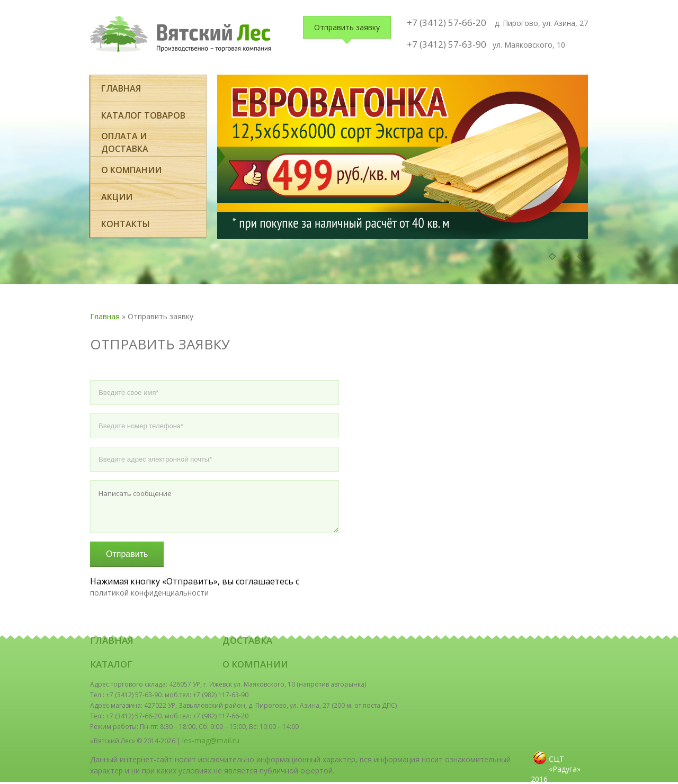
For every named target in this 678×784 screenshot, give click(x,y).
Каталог (111, 664)
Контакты (126, 224)
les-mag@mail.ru (211, 740)
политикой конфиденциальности (149, 593)
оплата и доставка (125, 142)
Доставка (247, 640)
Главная (121, 88)
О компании (131, 170)
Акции (117, 197)
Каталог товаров (143, 115)
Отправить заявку (347, 27)
